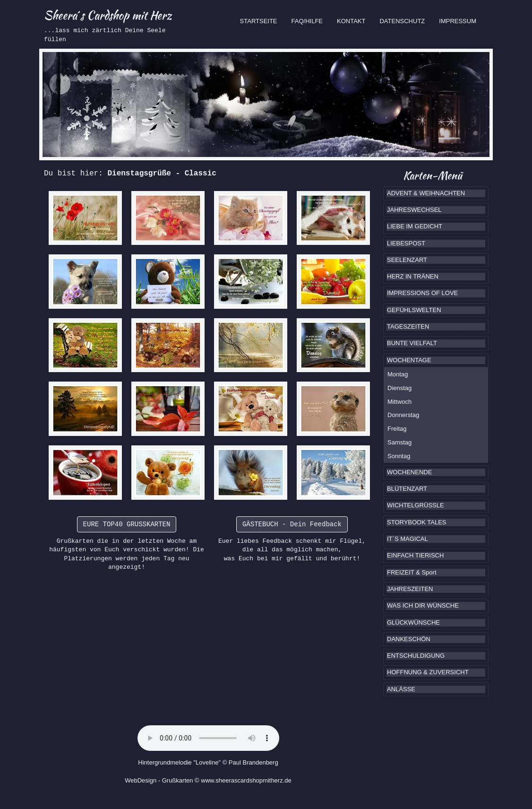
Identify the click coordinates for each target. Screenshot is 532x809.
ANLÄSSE (401, 689)
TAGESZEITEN (408, 326)
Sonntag (399, 456)
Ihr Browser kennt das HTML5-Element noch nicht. (208, 738)
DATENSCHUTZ (402, 21)
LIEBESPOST (406, 243)
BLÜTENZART (407, 489)
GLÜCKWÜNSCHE (413, 622)
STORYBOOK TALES (416, 522)
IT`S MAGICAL (408, 539)
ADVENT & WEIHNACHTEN (426, 193)
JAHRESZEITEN (410, 589)
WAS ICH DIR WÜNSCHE (423, 605)
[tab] (436, 193)
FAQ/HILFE (307, 21)
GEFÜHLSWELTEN (414, 310)
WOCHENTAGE (409, 360)
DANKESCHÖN (409, 639)
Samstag (399, 442)
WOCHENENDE (409, 472)
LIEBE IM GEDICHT (415, 226)
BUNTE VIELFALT (412, 343)
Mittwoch (399, 402)
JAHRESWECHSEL (414, 210)
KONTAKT (351, 21)
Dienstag (399, 388)
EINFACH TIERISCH (415, 555)
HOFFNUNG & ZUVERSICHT (428, 672)
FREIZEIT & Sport (412, 572)
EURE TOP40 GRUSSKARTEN (127, 524)
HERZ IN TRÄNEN (413, 276)
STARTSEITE (262, 20)
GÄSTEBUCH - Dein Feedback (292, 524)
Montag (398, 374)
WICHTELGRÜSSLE (416, 505)
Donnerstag (403, 415)
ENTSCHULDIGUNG (416, 656)
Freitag (397, 429)
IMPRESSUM (458, 21)
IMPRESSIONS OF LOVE (422, 293)
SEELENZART (407, 260)
